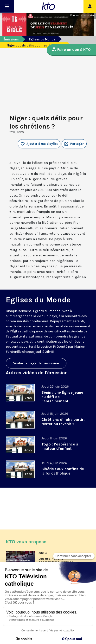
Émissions (11, 39)
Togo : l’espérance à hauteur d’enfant (60, 446)
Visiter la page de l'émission (36, 363)
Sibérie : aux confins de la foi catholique (63, 471)
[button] (74, 144)
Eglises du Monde (42, 39)
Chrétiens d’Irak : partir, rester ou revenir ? (63, 422)
